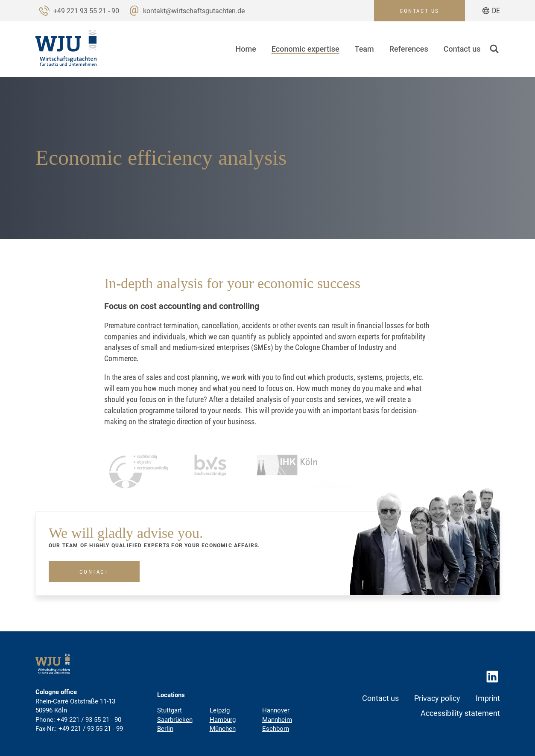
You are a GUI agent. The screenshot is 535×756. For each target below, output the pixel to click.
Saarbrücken (175, 720)
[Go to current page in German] (491, 11)
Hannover (276, 710)
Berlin (165, 729)
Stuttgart (170, 710)
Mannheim (277, 720)
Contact (94, 590)
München (223, 729)
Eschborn (276, 729)
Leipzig (220, 710)
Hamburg (223, 720)
